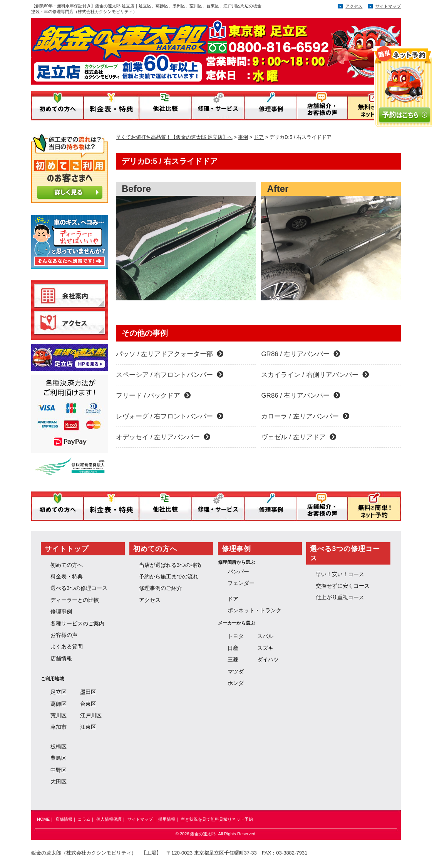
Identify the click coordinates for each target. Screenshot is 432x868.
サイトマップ (388, 6)
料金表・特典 (67, 576)
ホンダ (236, 683)
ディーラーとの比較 (75, 600)
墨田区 (88, 692)
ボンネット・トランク (255, 610)
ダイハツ (268, 660)
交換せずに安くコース (343, 586)
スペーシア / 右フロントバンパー (170, 375)
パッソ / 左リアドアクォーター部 (170, 354)
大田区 (59, 781)
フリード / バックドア (153, 396)
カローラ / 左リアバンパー (305, 416)
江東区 (88, 727)
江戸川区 (91, 715)
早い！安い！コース (340, 574)
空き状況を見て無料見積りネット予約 (217, 819)
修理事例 (61, 611)
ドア (233, 599)
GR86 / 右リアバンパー (301, 354)
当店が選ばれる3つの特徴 (170, 565)
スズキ (265, 648)
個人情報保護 (109, 819)
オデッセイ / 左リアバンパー (163, 437)
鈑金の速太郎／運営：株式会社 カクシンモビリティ (185, 49)
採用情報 (167, 819)
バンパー (238, 571)
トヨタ (236, 636)
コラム (84, 819)
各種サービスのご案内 (77, 623)
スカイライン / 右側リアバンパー (315, 375)
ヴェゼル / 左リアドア (298, 437)
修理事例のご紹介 (161, 588)
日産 (233, 648)
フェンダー (241, 583)
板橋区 (59, 746)
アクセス (354, 6)
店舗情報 (61, 658)
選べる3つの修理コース (79, 588)
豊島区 (59, 758)
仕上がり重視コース (340, 597)
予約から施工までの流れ (169, 576)
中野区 (59, 770)
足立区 (59, 692)
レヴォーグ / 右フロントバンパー (170, 416)
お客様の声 (64, 635)
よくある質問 (67, 646)
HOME (43, 819)
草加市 (59, 727)
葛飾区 (59, 704)
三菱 (233, 660)
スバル (265, 636)
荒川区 (59, 715)
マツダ (236, 671)
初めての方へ (67, 565)
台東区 (88, 704)
